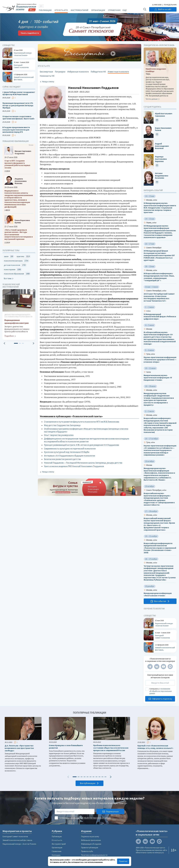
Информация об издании (91, 844)
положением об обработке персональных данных (161, 691)
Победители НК (98, 72)
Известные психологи (118, 72)
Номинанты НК (47, 76)
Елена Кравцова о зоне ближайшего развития (66, 747)
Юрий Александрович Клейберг (156, 70)
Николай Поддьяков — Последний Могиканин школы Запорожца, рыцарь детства (83, 463)
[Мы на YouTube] (163, 667)
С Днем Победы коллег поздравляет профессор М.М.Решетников (19, 93)
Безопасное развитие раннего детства (62, 459)
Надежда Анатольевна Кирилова (161, 159)
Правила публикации (90, 848)
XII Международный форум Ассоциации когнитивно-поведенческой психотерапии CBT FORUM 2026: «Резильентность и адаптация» (159, 256)
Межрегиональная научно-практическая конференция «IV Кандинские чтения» (158, 378)
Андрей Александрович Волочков (162, 146)
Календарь (56, 855)
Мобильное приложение (91, 840)
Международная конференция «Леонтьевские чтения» (158, 595)
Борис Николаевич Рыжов (163, 129)
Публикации (45, 10)
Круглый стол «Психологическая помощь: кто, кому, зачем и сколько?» (155, 747)
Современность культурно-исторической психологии (70, 449)
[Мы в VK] (157, 667)
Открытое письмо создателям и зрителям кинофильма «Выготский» (19, 118)
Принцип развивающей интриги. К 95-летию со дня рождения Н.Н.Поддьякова (81, 445)
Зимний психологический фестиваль (17, 840)
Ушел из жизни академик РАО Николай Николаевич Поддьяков (74, 466)
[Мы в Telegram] (150, 667)
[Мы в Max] (170, 667)
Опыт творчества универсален (59, 435)
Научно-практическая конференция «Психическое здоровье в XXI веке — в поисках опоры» (160, 360)
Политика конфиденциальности (94, 855)
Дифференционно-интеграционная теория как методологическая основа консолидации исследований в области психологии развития (87, 440)
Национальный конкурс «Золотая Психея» (19, 844)
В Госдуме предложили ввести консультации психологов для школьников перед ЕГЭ (16, 130)
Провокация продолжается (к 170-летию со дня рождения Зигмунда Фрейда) (18, 105)
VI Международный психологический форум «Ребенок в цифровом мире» (160, 317)
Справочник (114, 10)
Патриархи (60, 72)
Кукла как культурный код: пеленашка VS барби (67, 452)
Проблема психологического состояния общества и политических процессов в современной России (111, 748)
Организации (98, 10)
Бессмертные (46, 72)
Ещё (125, 10)
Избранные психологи (78, 72)
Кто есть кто (61, 10)
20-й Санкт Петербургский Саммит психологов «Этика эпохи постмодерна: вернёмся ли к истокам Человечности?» (159, 297)
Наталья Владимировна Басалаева (162, 176)
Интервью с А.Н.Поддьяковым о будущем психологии (70, 456)
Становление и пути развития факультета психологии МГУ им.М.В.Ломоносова (82, 422)
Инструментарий (79, 10)
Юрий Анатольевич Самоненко (164, 115)
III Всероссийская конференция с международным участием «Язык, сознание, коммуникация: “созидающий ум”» (159, 277)
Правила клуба (87, 851)
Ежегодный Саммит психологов (15, 836)
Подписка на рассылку (90, 836)
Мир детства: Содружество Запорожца (62, 425)
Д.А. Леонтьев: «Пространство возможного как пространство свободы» (19, 748)
